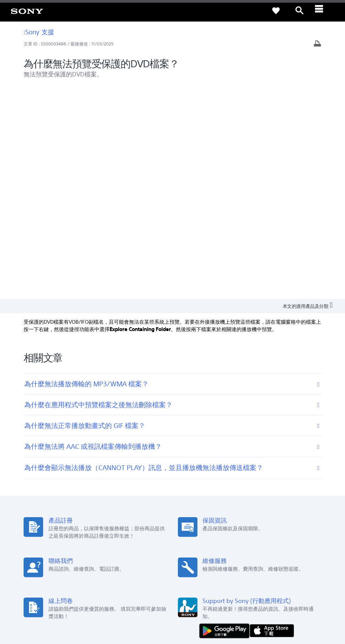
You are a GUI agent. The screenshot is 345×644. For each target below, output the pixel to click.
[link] (27, 11)
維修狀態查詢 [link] (124, 516)
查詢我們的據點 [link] (59, 488)
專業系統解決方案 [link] (211, 558)
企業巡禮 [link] (244, 558)
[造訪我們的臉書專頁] (280, 575)
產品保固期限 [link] (124, 497)
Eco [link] (181, 488)
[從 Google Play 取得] (226, 418)
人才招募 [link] (268, 558)
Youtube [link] (186, 497)
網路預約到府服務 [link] (128, 507)
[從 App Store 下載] (272, 418)
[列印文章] (317, 44)
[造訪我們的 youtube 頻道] (294, 575)
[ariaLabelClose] (323, 11)
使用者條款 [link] (53, 607)
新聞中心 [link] (252, 488)
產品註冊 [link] (119, 488)
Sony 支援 (39, 32)
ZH (67, 576)
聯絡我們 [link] (292, 558)
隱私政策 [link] (74, 607)
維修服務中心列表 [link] (128, 525)
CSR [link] (181, 507)
